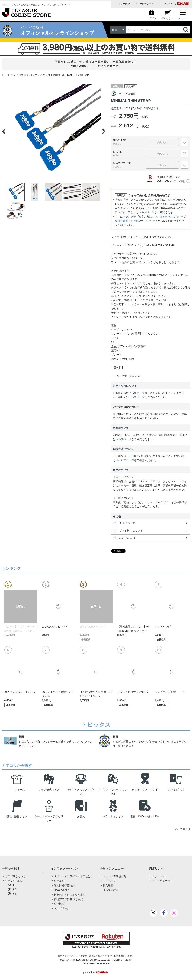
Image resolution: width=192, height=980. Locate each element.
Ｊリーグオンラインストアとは (72, 876)
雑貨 (56, 75)
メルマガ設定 (111, 890)
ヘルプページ (146, 212)
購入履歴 (108, 886)
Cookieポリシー (63, 890)
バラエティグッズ (40, 75)
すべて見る (181, 829)
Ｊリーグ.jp (124, 4)
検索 (186, 30)
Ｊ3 (14, 894)
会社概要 (59, 904)
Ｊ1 (14, 885)
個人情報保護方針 (64, 886)
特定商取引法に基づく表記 (70, 895)
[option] (54, 131)
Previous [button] (4, 131)
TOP (5, 75)
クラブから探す (14, 881)
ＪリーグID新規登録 (115, 876)
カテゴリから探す (15, 876)
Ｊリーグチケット (144, 4)
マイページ (109, 881)
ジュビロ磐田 (18, 75)
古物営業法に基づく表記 (68, 899)
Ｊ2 (14, 889)
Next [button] (104, 131)
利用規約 (59, 881)
